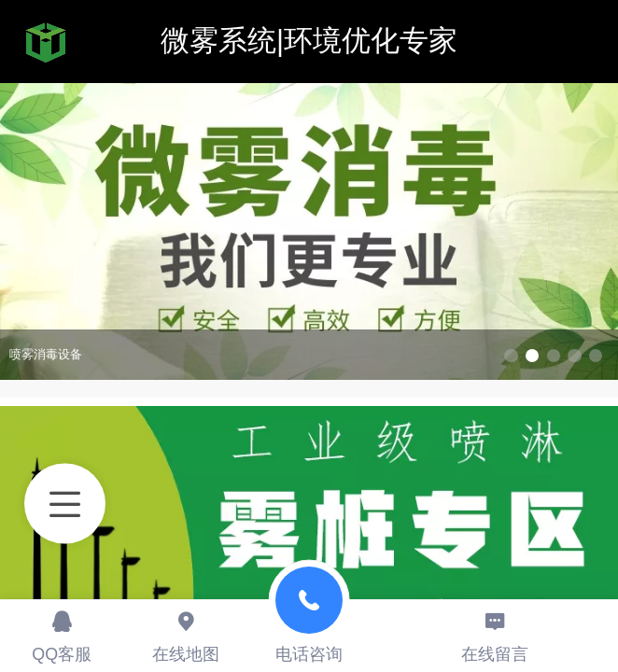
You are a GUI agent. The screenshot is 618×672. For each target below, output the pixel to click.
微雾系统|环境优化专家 (309, 41)
